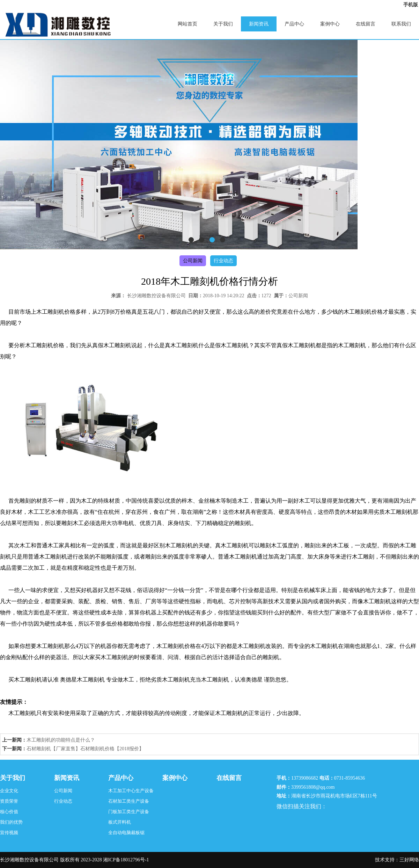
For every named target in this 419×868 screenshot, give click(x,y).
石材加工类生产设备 (129, 801)
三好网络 (409, 860)
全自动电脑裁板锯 (126, 833)
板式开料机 (120, 822)
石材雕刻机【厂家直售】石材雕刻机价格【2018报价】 (85, 749)
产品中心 (294, 24)
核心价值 (9, 812)
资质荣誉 (9, 801)
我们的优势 (11, 822)
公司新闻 (193, 261)
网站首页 (188, 24)
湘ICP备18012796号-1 (126, 860)
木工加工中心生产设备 (131, 791)
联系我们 (401, 24)
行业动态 (223, 261)
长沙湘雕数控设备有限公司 (156, 296)
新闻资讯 (259, 24)
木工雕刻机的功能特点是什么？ (61, 740)
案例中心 (330, 24)
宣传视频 (9, 833)
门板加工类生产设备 (129, 812)
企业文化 (9, 791)
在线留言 (366, 24)
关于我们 (223, 24)
